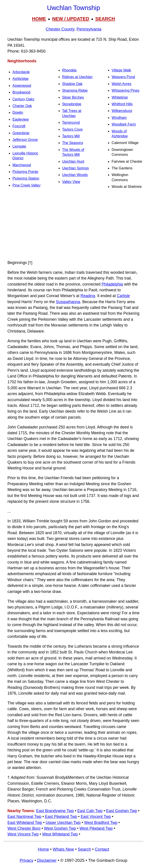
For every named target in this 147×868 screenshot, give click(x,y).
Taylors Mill (71, 136)
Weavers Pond (123, 77)
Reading (88, 296)
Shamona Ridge (75, 90)
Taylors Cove (72, 129)
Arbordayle (21, 72)
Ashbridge (20, 79)
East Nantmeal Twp (24, 817)
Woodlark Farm (124, 124)
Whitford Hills (122, 104)
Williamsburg (122, 111)
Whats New (63, 849)
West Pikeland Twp (96, 828)
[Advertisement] (73, 225)
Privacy (26, 860)
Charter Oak (22, 106)
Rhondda (69, 70)
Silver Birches (73, 97)
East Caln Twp (90, 811)
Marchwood (22, 165)
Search (84, 849)
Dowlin (18, 113)
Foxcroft (19, 126)
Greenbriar (21, 133)
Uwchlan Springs (76, 168)
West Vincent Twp (23, 834)
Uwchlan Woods (75, 175)
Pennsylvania (89, 29)
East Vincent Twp (96, 817)
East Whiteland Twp (25, 823)
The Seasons (73, 143)
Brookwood (21, 92)
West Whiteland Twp (60, 834)
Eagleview (21, 119)
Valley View (71, 182)
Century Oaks (23, 99)
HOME (39, 19)
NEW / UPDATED (71, 19)
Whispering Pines (126, 90)
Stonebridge (72, 104)
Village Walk (121, 70)
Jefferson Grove (25, 140)
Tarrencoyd (71, 123)
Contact (102, 849)
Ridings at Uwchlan (77, 77)
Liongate (19, 146)
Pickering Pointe (25, 172)
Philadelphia (112, 284)
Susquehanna (68, 302)
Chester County (60, 29)
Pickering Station (26, 178)
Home (43, 849)
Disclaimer (47, 860)
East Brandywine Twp (55, 811)
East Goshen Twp (121, 811)
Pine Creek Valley (27, 185)
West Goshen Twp (60, 828)
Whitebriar (120, 97)
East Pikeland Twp (61, 817)
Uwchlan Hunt (73, 161)
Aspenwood (22, 86)
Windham (119, 118)
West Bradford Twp (101, 823)
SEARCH (105, 19)
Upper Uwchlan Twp (63, 823)
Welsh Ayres (121, 84)
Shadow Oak (72, 84)
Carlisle (124, 296)
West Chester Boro (24, 828)
